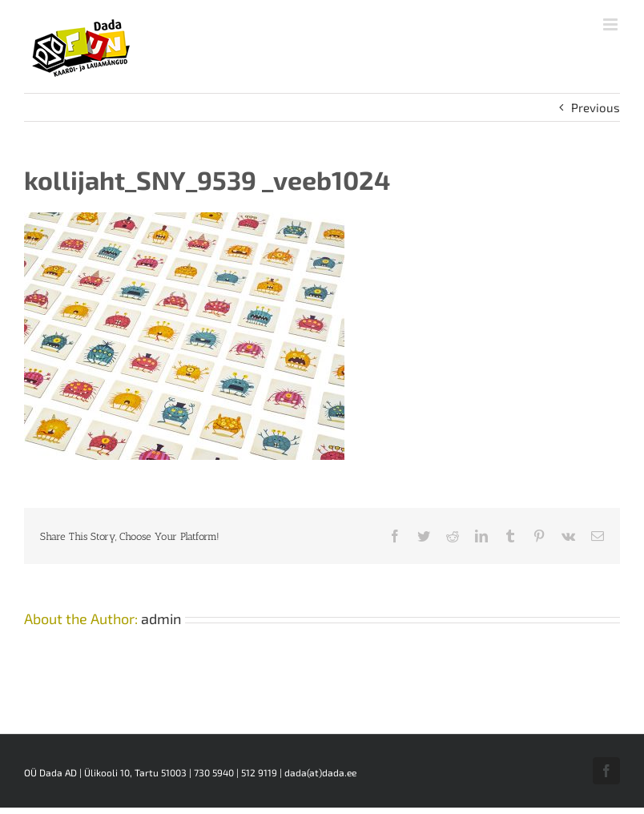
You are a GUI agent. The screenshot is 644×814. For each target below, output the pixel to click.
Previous (596, 107)
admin (161, 619)
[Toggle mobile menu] (612, 24)
